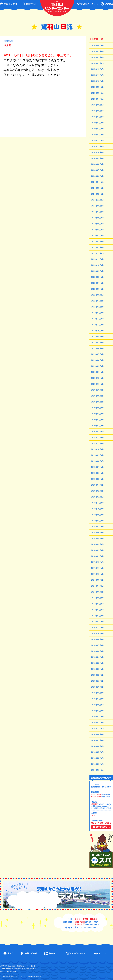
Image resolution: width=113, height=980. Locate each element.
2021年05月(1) (97, 354)
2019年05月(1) (97, 479)
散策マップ (29, 4)
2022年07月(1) (97, 283)
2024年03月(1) (97, 188)
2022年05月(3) (97, 295)
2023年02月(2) (97, 241)
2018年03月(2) (97, 544)
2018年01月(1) (97, 556)
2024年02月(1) (97, 194)
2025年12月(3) (97, 69)
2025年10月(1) (97, 81)
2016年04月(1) (97, 657)
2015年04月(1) (97, 711)
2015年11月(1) (97, 681)
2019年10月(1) (97, 449)
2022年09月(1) (97, 271)
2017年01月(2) (97, 622)
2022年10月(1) (97, 265)
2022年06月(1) (97, 289)
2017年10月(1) (97, 574)
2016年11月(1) (97, 627)
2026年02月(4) (97, 57)
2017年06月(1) (97, 592)
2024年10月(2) (97, 152)
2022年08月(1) (97, 277)
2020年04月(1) (97, 414)
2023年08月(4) (97, 206)
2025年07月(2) (97, 99)
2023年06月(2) (97, 218)
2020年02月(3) (97, 426)
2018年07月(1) (97, 526)
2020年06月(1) (97, 408)
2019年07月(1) (97, 467)
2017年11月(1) (97, 568)
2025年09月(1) (97, 87)
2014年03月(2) (97, 758)
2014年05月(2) (97, 752)
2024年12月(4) (97, 141)
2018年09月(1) (97, 515)
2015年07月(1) (97, 699)
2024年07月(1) (97, 170)
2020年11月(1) (97, 384)
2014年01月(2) (97, 770)
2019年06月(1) (97, 473)
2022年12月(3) (97, 253)
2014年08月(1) (97, 734)
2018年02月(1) (97, 550)
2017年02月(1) (97, 616)
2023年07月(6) (97, 212)
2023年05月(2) (97, 224)
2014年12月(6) (97, 728)
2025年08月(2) (97, 93)
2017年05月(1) (97, 598)
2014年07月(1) (97, 740)
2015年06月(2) (97, 705)
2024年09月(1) (97, 158)
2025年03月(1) (97, 123)
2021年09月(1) (97, 336)
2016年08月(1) (97, 639)
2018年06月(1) (97, 532)
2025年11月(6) (97, 75)
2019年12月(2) (97, 437)
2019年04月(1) (97, 485)
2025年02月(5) (97, 129)
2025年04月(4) (97, 117)
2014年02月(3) (97, 764)
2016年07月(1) (97, 645)
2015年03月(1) (97, 717)
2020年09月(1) (97, 396)
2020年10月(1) (97, 390)
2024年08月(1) (97, 164)
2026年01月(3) (97, 63)
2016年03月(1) (97, 663)
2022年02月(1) (97, 307)
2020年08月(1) (97, 402)
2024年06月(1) (97, 176)
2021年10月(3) (97, 331)
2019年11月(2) (97, 443)
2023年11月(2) (97, 200)
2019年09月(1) (97, 455)
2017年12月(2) (97, 562)
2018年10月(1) (97, 509)
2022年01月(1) (97, 313)
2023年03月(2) (97, 236)
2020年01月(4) (97, 431)
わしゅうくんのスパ (87, 4)
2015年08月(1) (97, 693)
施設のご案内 (8, 4)
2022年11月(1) (97, 259)
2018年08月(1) (97, 521)
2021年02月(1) (97, 366)
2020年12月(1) (97, 378)
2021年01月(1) (97, 372)
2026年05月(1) (97, 46)
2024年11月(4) (97, 146)
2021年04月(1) (97, 360)
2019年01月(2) (97, 497)
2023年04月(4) (97, 230)
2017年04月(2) (97, 604)
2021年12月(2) (97, 319)
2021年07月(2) (97, 342)
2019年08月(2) (97, 461)
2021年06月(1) (97, 348)
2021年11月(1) (97, 325)
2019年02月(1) (97, 491)
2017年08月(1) (97, 580)
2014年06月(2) (97, 746)
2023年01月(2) (97, 247)
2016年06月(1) (97, 651)
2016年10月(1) (97, 633)
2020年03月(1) (97, 420)
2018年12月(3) (97, 503)
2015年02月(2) (97, 723)
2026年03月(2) (97, 51)
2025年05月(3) (97, 111)
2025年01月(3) (97, 135)
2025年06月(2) (97, 105)
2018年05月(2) (97, 538)
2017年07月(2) (97, 586)
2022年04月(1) (97, 301)
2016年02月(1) (97, 669)
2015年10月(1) (97, 687)
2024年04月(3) (97, 182)
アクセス (107, 4)
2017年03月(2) (97, 610)
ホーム (9, 953)
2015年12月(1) (97, 675)
